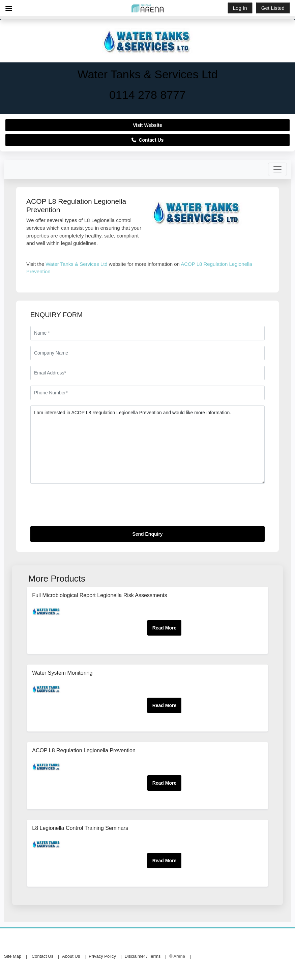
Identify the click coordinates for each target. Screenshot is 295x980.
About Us (71, 956)
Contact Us (148, 140)
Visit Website (147, 125)
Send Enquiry (147, 534)
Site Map (13, 956)
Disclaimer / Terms (143, 956)
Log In (240, 8)
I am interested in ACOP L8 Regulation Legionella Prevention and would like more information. (147, 445)
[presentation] (82, 508)
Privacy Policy (102, 956)
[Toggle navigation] (277, 169)
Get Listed (273, 8)
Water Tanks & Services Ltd (76, 264)
